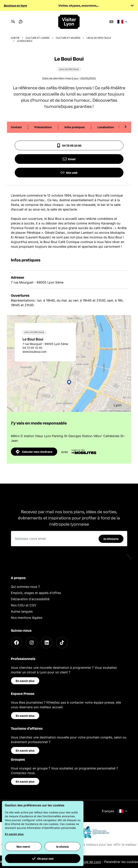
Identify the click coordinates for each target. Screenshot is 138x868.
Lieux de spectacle (99, 38)
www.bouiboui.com (35, 352)
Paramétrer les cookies (121, 862)
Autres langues (22, 611)
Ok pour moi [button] (43, 859)
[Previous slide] (119, 127)
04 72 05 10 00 (69, 145)
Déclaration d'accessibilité (30, 599)
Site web (69, 173)
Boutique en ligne (15, 5)
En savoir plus (25, 681)
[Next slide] (125, 127)
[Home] (69, 22)
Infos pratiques (75, 127)
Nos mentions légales (27, 618)
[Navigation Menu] (13, 22)
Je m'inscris (111, 539)
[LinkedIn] (47, 643)
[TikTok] (62, 643)
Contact (16, 127)
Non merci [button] (23, 847)
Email (69, 159)
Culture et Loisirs (38, 38)
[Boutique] (111, 22)
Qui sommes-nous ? (25, 587)
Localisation (106, 127)
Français (115, 811)
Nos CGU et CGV (24, 605)
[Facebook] (16, 643)
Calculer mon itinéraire (34, 452)
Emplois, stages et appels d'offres (36, 593)
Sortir (15, 38)
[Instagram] (32, 643)
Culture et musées (68, 38)
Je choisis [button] (62, 847)
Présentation (43, 127)
